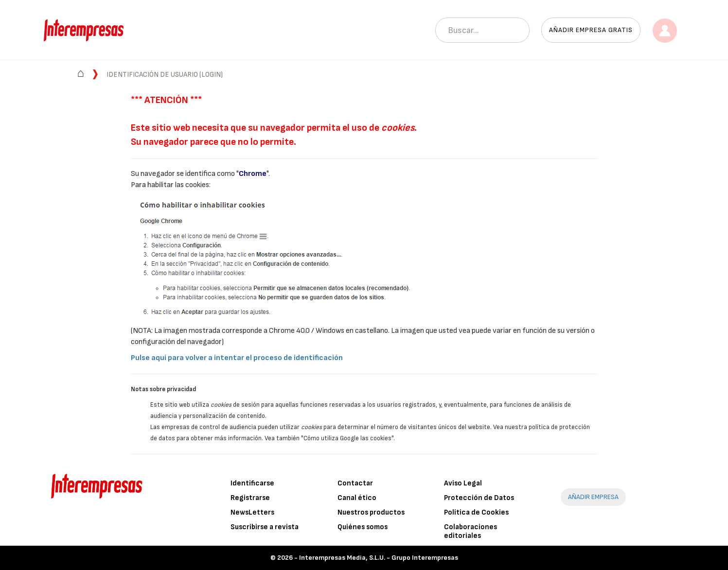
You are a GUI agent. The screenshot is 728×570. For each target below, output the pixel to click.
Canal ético (357, 498)
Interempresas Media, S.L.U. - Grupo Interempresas (379, 558)
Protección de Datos (479, 498)
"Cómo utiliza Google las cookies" (347, 438)
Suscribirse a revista (265, 527)
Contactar (355, 483)
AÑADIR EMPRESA (593, 497)
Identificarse (252, 483)
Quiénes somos (363, 527)
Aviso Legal (463, 483)
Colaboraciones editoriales (471, 531)
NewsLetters (252, 512)
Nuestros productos (371, 512)
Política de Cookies (476, 512)
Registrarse (250, 498)
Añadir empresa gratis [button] (591, 30)
